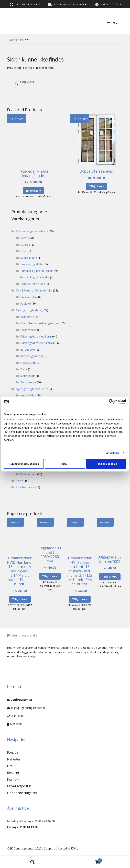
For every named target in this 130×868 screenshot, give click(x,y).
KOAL (75, 848)
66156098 (17, 716)
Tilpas (65, 464)
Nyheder (14, 759)
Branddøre (27, 317)
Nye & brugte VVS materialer (34, 290)
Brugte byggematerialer (31, 231)
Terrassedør (28, 382)
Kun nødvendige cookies (24, 464)
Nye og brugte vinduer (30, 389)
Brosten (25, 238)
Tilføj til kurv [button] (33, 191)
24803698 (16, 724)
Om (10, 766)
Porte (24, 369)
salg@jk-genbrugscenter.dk (28, 708)
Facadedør (27, 330)
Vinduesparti (28, 474)
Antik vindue (28, 395)
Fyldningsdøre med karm (36, 336)
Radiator (26, 304)
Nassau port (28, 363)
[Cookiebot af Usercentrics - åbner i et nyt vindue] (111, 402)
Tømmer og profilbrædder (37, 271)
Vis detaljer (112, 453)
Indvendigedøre (30, 356)
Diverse (25, 245)
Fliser (24, 251)
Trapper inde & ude (33, 284)
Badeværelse (29, 297)
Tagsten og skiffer (32, 264)
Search (32, 862)
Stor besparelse (26, 487)
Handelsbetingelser (22, 793)
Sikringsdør (28, 376)
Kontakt (13, 779)
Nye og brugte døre (29, 310)
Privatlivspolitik (19, 786)
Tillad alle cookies (106, 464)
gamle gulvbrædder (37, 277)
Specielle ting (29, 258)
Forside (13, 40)
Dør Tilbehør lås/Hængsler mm (40, 323)
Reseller (13, 773)
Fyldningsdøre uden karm (36, 343)
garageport (28, 350)
